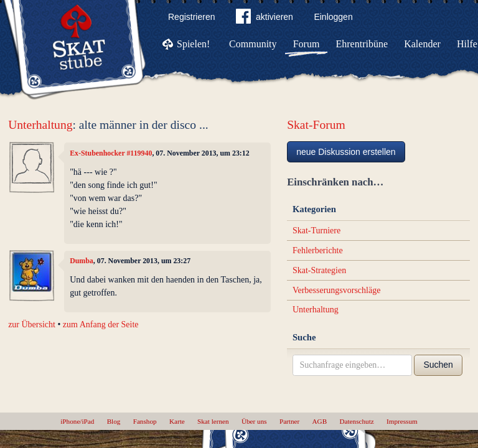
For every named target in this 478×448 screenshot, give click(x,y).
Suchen (438, 365)
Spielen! (193, 44)
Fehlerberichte (318, 250)
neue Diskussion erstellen (346, 152)
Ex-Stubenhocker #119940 (111, 153)
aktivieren (265, 19)
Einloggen (333, 17)
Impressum (402, 421)
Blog (114, 421)
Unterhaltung (40, 125)
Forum (307, 44)
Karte (177, 421)
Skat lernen (213, 421)
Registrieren (191, 17)
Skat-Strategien (319, 270)
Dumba (82, 261)
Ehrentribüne (362, 44)
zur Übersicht (32, 324)
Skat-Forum (316, 125)
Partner (289, 421)
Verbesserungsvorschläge (337, 290)
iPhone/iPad (77, 421)
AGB (320, 421)
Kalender (422, 44)
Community (253, 44)
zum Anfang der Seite (101, 324)
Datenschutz (356, 421)
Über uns (254, 421)
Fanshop (145, 421)
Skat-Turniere (316, 231)
